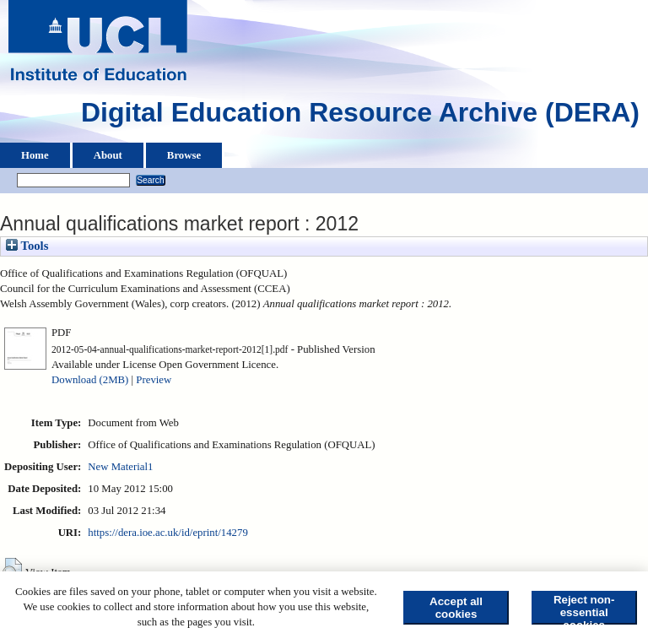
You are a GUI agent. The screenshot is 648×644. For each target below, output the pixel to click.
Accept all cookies (456, 608)
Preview (154, 380)
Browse (184, 155)
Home (35, 155)
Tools (27, 246)
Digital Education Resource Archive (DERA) (360, 116)
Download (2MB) (90, 380)
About (108, 155)
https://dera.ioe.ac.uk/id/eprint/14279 (167, 533)
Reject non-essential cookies (584, 609)
